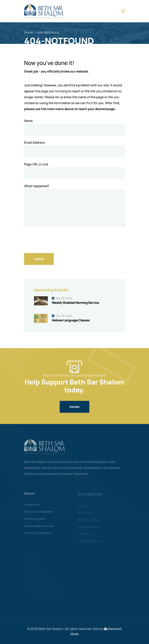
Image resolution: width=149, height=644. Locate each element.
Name (28, 121)
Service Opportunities (39, 527)
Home (29, 32)
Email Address (34, 143)
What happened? (37, 186)
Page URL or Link (36, 164)
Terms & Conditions (38, 535)
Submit (39, 259)
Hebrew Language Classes (71, 320)
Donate (74, 407)
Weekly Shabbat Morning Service (75, 303)
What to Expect (35, 520)
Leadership (32, 506)
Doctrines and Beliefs (39, 513)
